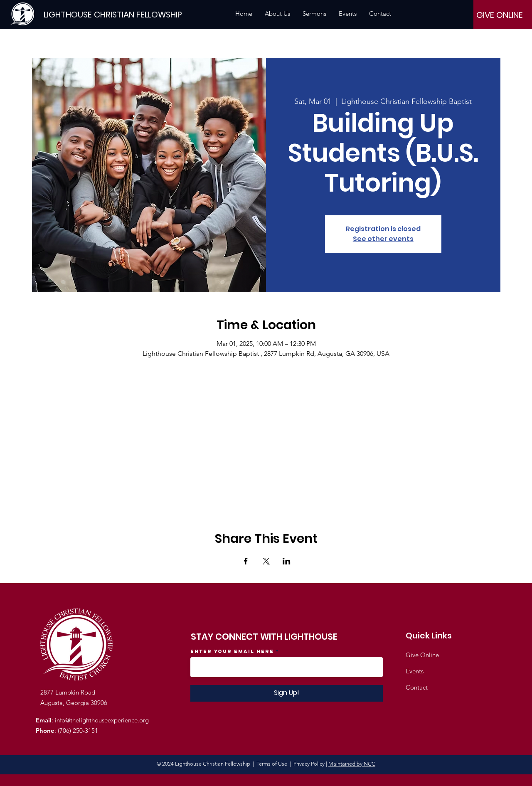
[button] (277, 14)
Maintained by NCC (352, 764)
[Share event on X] (266, 561)
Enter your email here (232, 651)
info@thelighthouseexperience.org (102, 720)
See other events (383, 239)
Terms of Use (272, 764)
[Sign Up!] (287, 693)
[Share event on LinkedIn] (287, 561)
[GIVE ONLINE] (500, 15)
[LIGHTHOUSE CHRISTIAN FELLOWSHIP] (113, 14)
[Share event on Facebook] (246, 561)
